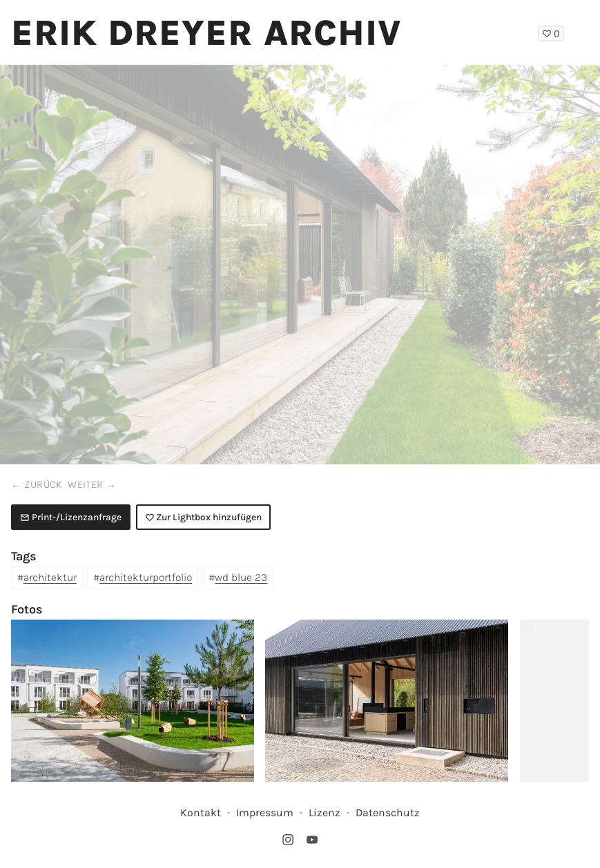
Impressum (265, 812)
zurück (43, 484)
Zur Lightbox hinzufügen (204, 517)
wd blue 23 (241, 578)
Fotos (27, 609)
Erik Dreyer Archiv (206, 33)
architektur (50, 578)
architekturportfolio (146, 578)
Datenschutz (388, 812)
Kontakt (201, 812)
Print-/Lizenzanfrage (71, 517)
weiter (85, 484)
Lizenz (325, 812)
